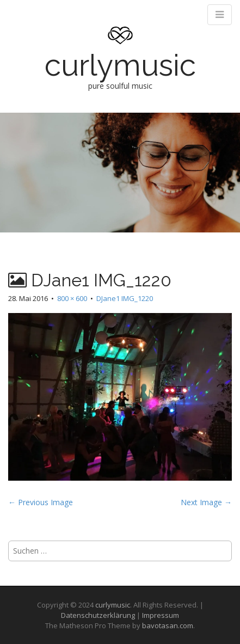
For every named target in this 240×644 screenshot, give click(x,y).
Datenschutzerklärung (98, 615)
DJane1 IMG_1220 (125, 298)
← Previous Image (41, 502)
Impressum (161, 615)
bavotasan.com (168, 625)
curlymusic (120, 65)
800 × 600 (72, 298)
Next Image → (206, 502)
